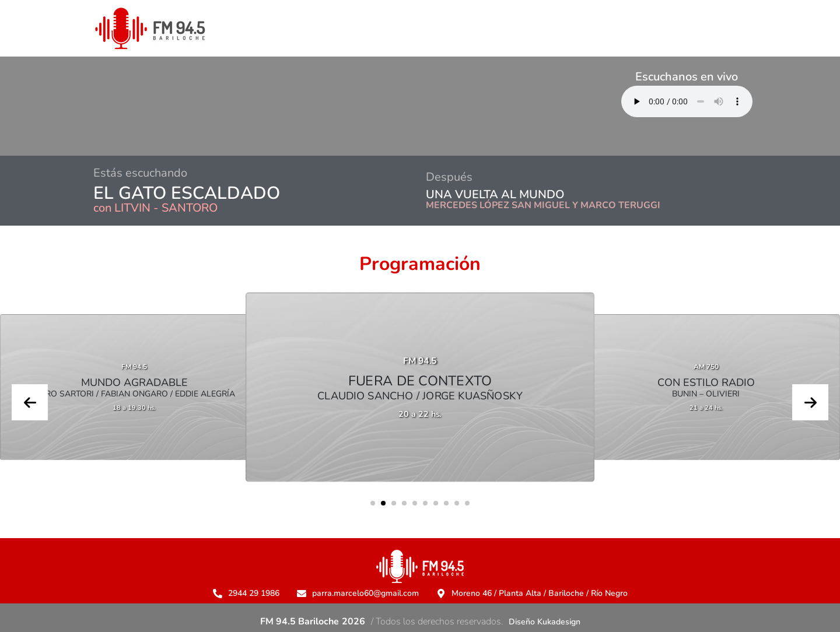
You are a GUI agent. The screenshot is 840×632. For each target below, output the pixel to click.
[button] (373, 503)
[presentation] (30, 402)
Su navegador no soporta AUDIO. (687, 101)
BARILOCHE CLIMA (252, 106)
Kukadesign (559, 622)
